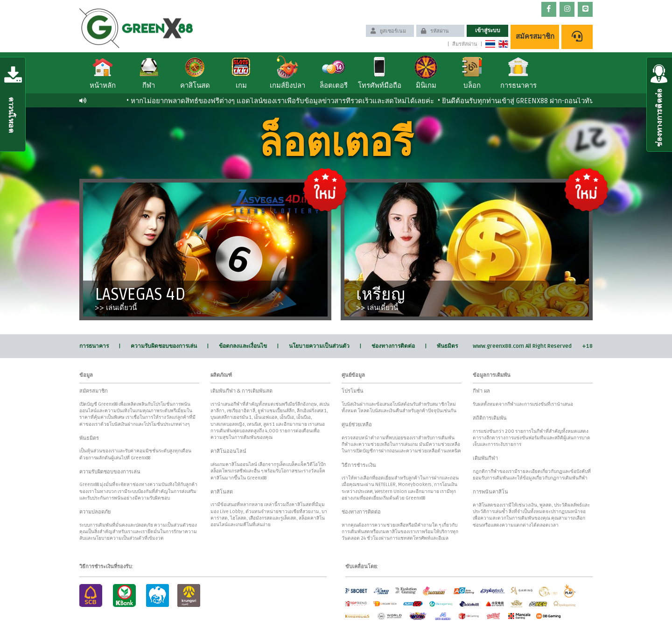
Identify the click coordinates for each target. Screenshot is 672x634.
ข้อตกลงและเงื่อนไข (243, 346)
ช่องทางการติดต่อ (393, 346)
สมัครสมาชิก (535, 36)
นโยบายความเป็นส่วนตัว (319, 346)
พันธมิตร (447, 346)
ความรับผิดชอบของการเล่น (164, 346)
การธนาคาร (94, 346)
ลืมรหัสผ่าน (465, 44)
